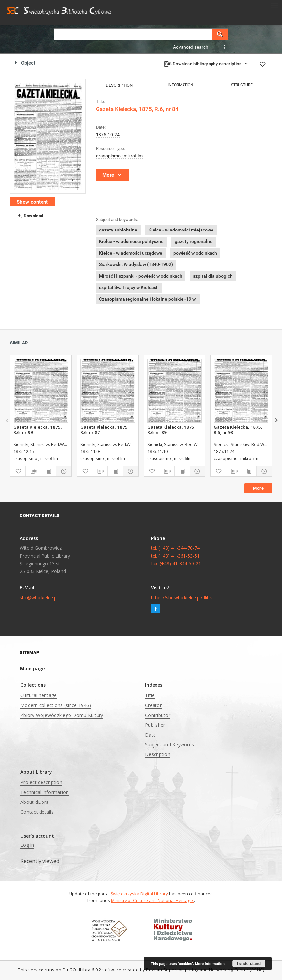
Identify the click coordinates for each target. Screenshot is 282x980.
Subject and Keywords (169, 744)
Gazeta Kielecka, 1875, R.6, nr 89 (171, 430)
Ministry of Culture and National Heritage (153, 900)
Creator (153, 705)
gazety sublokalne (118, 230)
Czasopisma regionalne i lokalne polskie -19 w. (148, 299)
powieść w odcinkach (195, 253)
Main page (33, 669)
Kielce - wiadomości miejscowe (181, 230)
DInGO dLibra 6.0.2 (82, 970)
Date (150, 735)
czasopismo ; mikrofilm (119, 156)
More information (210, 964)
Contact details (37, 812)
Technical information (44, 792)
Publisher (155, 725)
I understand (249, 964)
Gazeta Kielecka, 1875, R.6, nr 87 (105, 430)
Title (150, 695)
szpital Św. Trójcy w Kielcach (129, 287)
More (258, 488)
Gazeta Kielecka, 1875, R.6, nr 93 (238, 430)
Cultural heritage (39, 695)
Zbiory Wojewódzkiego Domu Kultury (62, 715)
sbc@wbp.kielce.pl (39, 598)
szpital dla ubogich (213, 276)
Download (29, 216)
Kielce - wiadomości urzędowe (131, 253)
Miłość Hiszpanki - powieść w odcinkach (141, 276)
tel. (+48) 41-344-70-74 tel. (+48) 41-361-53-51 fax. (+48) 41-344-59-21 (176, 556)
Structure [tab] (242, 85)
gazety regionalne (194, 241)
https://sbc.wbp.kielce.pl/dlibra (182, 598)
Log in (27, 845)
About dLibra (35, 802)
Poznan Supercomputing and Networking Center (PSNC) (205, 970)
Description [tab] (119, 85)
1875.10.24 (108, 135)
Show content (32, 202)
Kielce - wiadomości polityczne (131, 241)
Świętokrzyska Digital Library (139, 894)
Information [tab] (181, 85)
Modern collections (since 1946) (56, 705)
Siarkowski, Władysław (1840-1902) (136, 264)
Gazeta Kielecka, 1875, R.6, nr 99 (38, 430)
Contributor (158, 715)
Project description (41, 782)
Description (158, 754)
